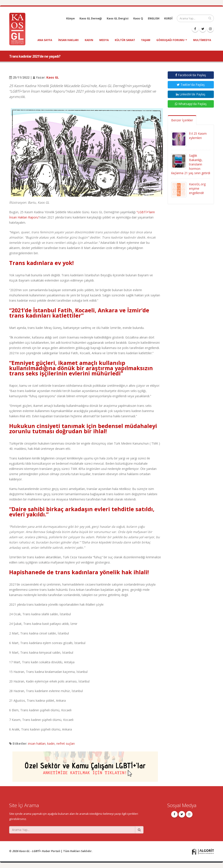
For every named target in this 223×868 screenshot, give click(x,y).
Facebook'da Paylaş (191, 75)
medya (104, 40)
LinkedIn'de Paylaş (191, 94)
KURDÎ (168, 18)
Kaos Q (138, 18)
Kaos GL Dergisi (118, 18)
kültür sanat (125, 40)
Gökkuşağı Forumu (170, 40)
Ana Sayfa (45, 40)
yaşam (146, 40)
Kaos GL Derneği (91, 18)
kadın (89, 40)
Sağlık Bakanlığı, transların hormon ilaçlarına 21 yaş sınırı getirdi (191, 164)
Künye (70, 18)
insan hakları (68, 40)
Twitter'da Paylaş (191, 85)
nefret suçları (66, 743)
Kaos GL (53, 77)
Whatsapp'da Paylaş (191, 104)
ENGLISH (154, 18)
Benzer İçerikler (182, 120)
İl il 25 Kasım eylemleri (198, 136)
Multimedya (202, 40)
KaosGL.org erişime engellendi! (197, 188)
